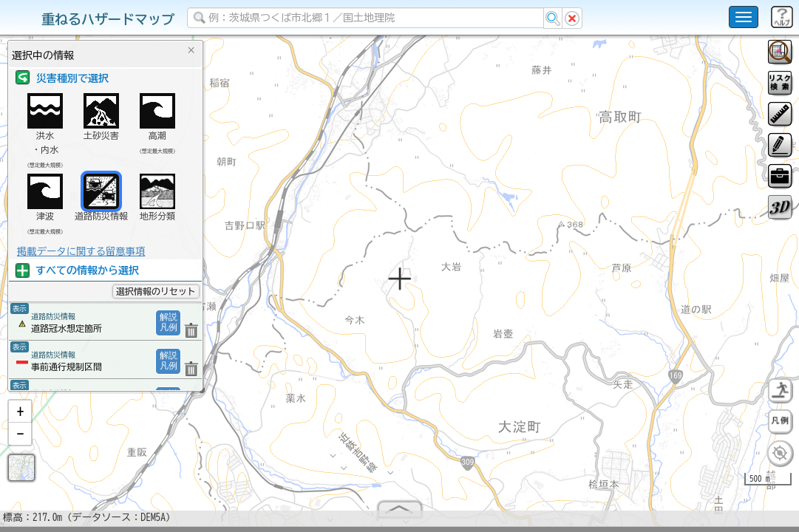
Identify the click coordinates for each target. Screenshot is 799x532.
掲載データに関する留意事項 (81, 251)
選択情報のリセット (156, 291)
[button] (20, 417)
